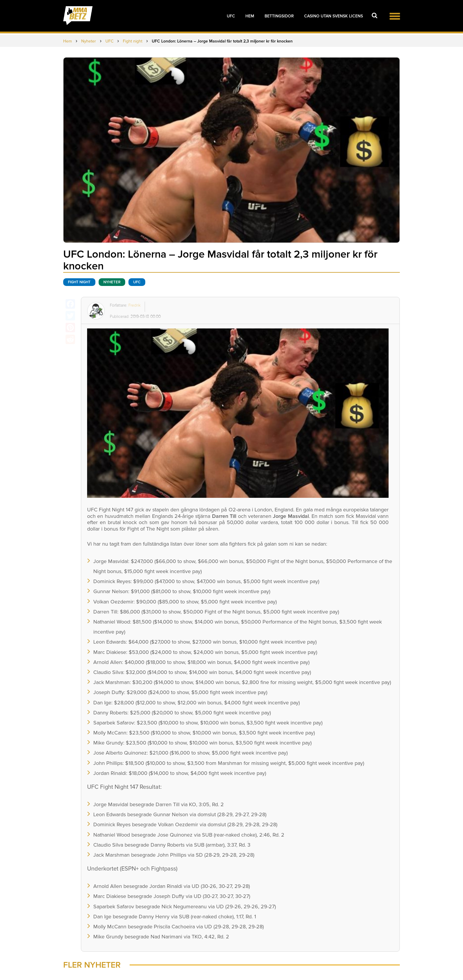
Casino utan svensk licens (334, 16)
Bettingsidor (279, 16)
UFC (231, 16)
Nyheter (112, 282)
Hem (250, 16)
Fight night (79, 282)
